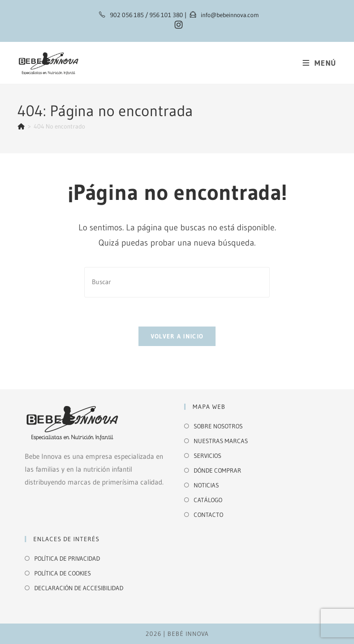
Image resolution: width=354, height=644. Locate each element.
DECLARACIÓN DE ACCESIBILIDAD (79, 588)
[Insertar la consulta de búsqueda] (177, 282)
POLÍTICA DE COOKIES (63, 573)
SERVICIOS (207, 456)
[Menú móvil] (320, 63)
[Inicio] (21, 126)
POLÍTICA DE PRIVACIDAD (67, 558)
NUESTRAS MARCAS (221, 441)
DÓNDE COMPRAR (217, 470)
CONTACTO (208, 515)
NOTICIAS (206, 485)
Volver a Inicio (177, 336)
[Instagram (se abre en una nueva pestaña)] (177, 25)
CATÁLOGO (208, 500)
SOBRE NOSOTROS (218, 426)
